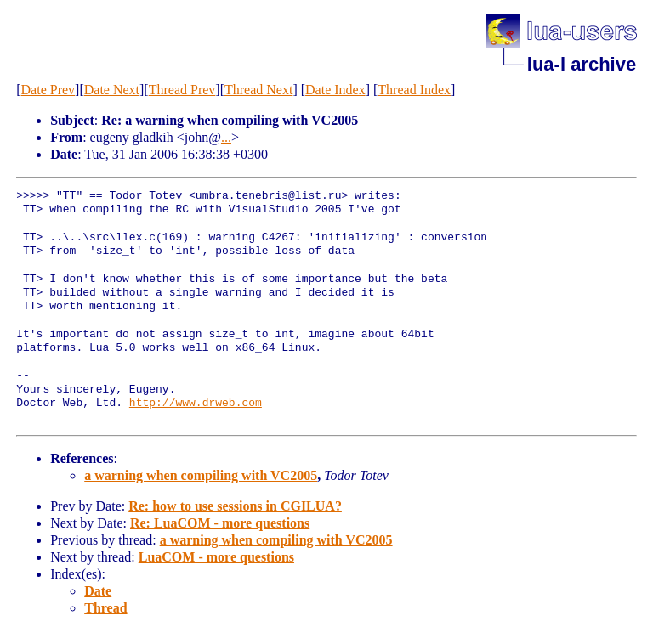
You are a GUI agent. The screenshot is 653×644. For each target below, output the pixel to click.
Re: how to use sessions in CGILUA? (235, 506)
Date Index (335, 90)
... (226, 137)
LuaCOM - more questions (216, 557)
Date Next (112, 90)
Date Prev (48, 90)
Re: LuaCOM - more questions (220, 523)
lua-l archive (582, 64)
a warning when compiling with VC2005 (201, 475)
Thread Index (414, 90)
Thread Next (258, 90)
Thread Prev (182, 90)
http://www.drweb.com (196, 404)
